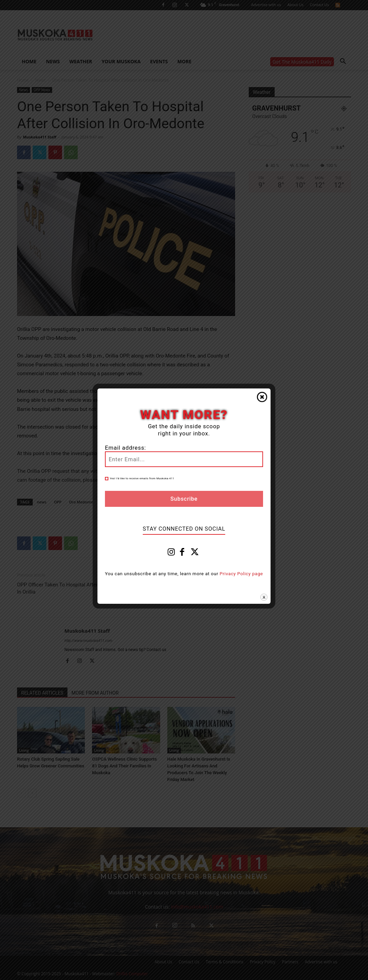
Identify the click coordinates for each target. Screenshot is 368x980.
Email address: (125, 448)
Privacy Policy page (241, 574)
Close (262, 397)
